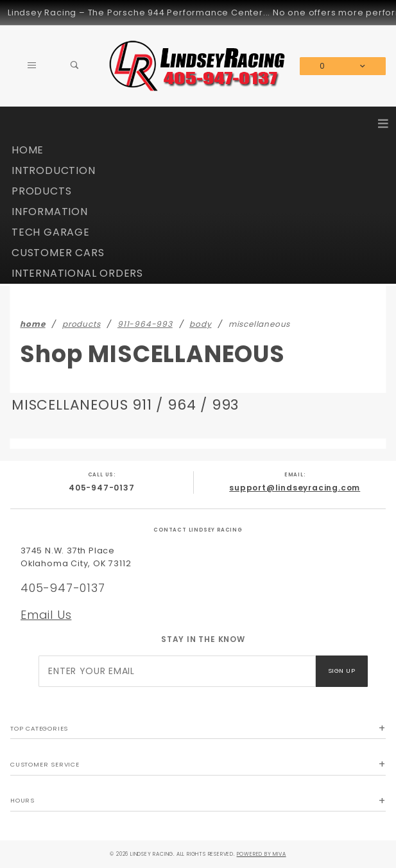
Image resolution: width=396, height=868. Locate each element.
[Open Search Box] (75, 66)
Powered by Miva (262, 854)
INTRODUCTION (54, 170)
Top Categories (39, 728)
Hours (22, 800)
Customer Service (45, 764)
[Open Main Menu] (32, 66)
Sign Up (341, 671)
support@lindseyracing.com (295, 488)
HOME (28, 150)
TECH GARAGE (51, 232)
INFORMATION (50, 212)
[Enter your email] (177, 671)
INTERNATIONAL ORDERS (77, 273)
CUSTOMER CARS (58, 253)
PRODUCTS (41, 191)
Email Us (46, 615)
